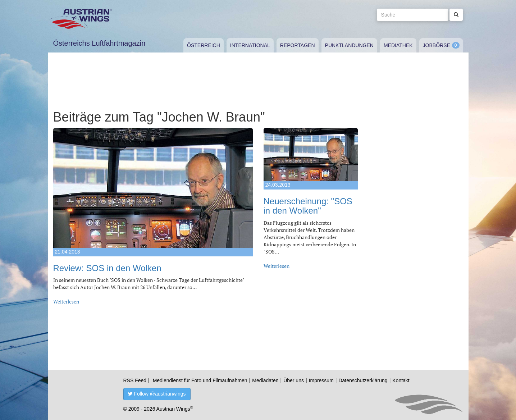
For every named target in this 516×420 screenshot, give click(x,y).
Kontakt (401, 380)
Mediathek (398, 45)
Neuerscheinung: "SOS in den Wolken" (308, 206)
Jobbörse (437, 45)
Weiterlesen (66, 302)
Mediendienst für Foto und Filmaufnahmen (200, 380)
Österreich (204, 45)
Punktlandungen (349, 45)
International (250, 45)
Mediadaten (265, 380)
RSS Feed (135, 380)
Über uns (294, 380)
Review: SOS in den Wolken (107, 268)
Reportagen (298, 45)
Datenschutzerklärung (363, 380)
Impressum (321, 380)
